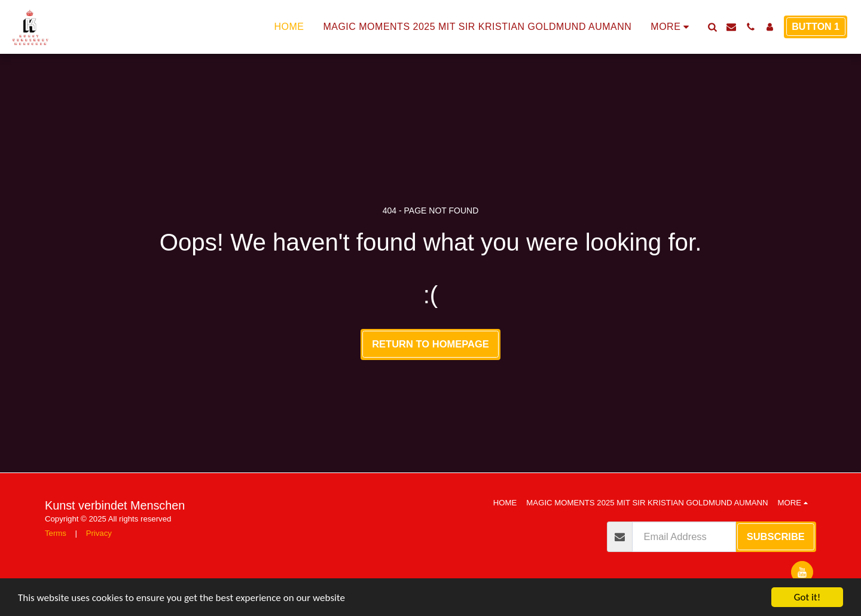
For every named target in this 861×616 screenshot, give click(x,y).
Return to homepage (430, 344)
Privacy (99, 533)
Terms (56, 533)
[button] (712, 27)
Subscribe (776, 536)
